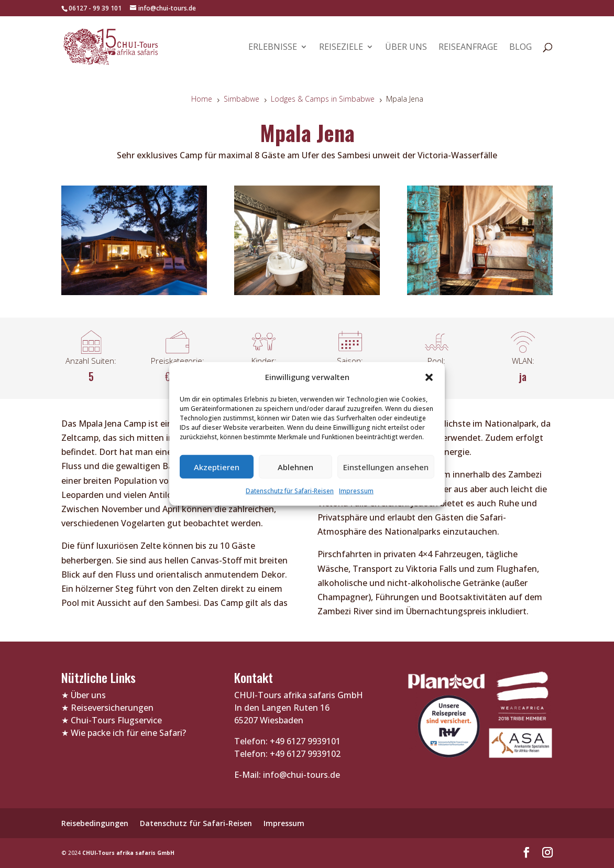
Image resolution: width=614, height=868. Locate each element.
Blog (520, 48)
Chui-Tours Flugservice (116, 720)
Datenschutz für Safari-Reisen (290, 491)
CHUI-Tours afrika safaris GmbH (128, 853)
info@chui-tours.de (300, 775)
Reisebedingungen (95, 823)
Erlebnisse (273, 48)
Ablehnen (295, 467)
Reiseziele (341, 48)
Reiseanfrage (468, 48)
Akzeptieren (217, 467)
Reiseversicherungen (112, 708)
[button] (429, 377)
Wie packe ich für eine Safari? (128, 733)
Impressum (356, 491)
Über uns (406, 48)
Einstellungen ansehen (386, 467)
